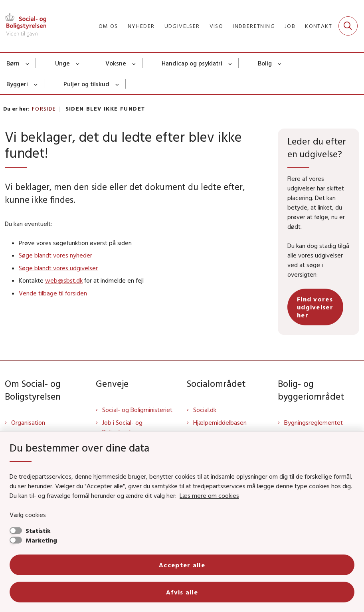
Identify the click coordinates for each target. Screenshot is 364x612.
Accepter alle (182, 565)
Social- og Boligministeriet (137, 410)
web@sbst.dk (64, 280)
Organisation (28, 422)
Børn (13, 63)
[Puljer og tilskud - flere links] (118, 84)
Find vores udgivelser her (315, 307)
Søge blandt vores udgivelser (58, 268)
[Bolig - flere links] (280, 63)
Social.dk (205, 410)
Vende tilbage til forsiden (53, 293)
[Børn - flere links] (28, 63)
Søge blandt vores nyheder (55, 255)
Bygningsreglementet (314, 422)
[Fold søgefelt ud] (348, 26)
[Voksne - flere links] (134, 63)
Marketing (41, 540)
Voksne (116, 63)
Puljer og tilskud (86, 84)
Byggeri (17, 84)
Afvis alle (182, 592)
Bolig (265, 63)
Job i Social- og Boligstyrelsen (122, 427)
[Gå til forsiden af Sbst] (23, 26)
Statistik (38, 531)
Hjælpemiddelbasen (220, 422)
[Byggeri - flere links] (36, 84)
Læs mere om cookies (209, 495)
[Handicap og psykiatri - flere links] (230, 63)
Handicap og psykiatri (192, 63)
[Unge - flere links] (78, 63)
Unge (62, 63)
